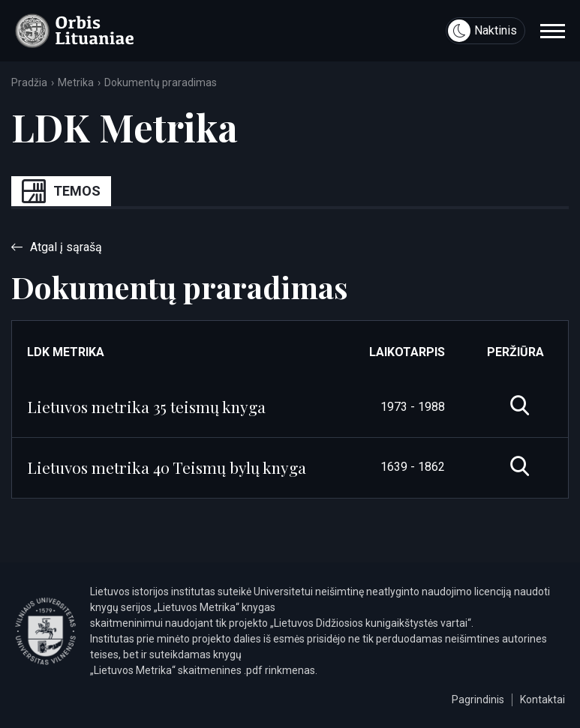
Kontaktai (542, 700)
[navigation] (553, 31)
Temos (61, 191)
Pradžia (29, 82)
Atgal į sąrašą (57, 247)
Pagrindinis (478, 700)
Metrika (76, 82)
